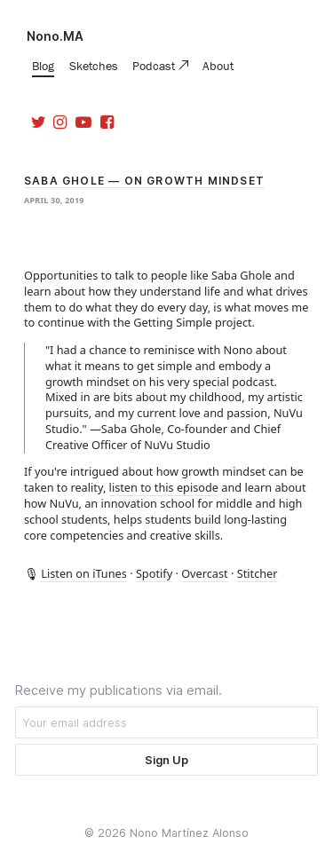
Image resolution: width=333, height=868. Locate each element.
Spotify (154, 573)
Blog (43, 66)
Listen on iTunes (84, 573)
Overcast (205, 573)
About (218, 66)
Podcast (155, 66)
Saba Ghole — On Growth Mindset (144, 181)
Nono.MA (55, 36)
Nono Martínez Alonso (189, 833)
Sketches (94, 66)
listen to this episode (164, 487)
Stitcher (258, 573)
